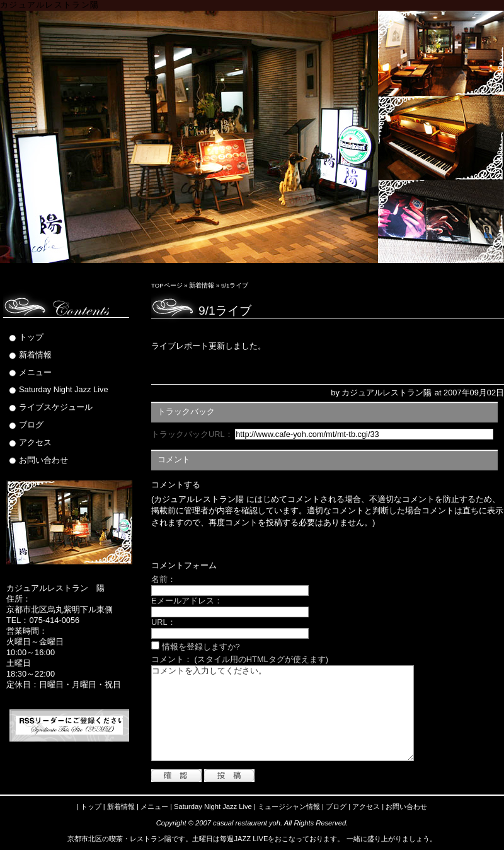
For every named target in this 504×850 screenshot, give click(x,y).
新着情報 (202, 285)
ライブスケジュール (56, 407)
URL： (163, 622)
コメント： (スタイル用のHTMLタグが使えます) (240, 659)
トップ (31, 337)
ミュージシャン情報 (289, 806)
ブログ (31, 425)
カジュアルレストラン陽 (49, 5)
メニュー (35, 372)
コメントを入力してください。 (283, 713)
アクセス (35, 442)
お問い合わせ (43, 460)
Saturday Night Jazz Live (64, 389)
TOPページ (167, 285)
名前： (163, 579)
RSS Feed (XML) (69, 725)
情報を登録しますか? (196, 647)
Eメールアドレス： (187, 601)
